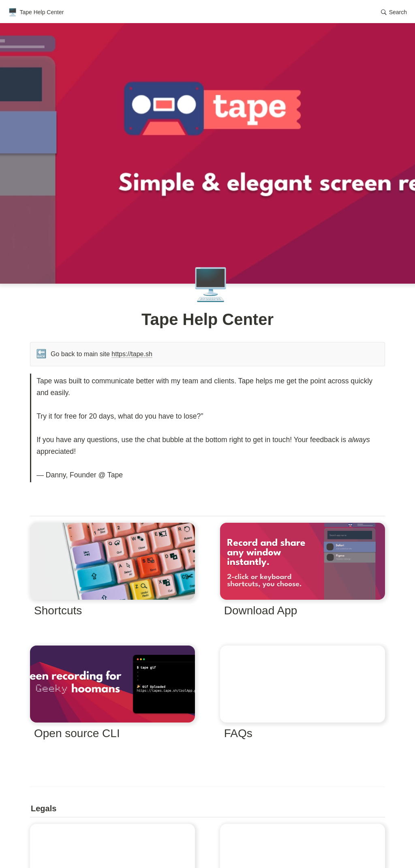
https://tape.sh (132, 354)
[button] (394, 12)
